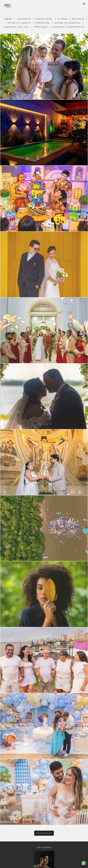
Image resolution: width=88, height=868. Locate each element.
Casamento (24, 19)
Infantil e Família (19, 23)
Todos (8, 19)
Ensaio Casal (44, 19)
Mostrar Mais (44, 833)
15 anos (63, 19)
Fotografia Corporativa (68, 27)
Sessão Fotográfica (67, 23)
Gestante (78, 19)
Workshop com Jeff (16, 27)
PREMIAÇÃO (41, 27)
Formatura (43, 23)
